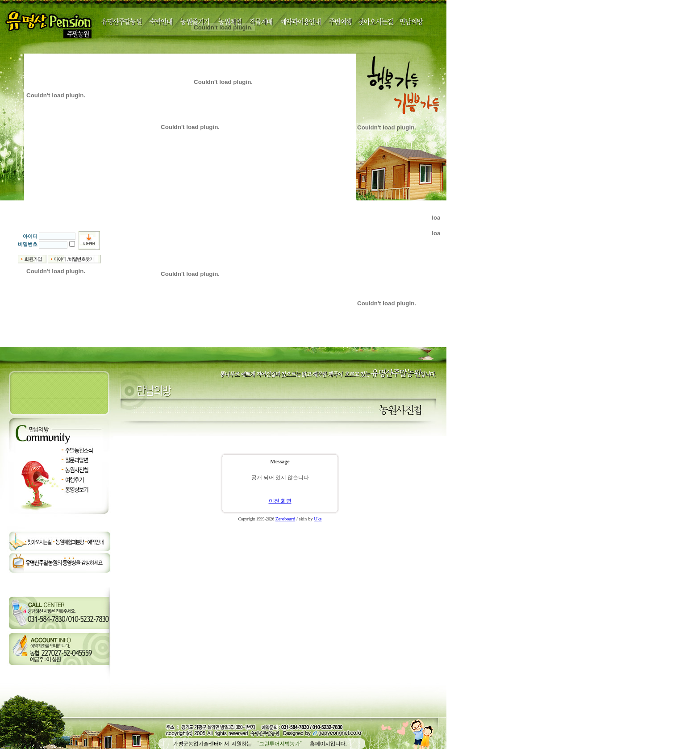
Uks (318, 519)
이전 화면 (280, 501)
